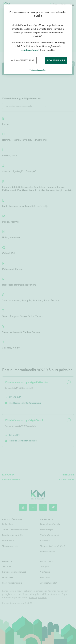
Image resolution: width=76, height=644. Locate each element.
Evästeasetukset (30, 50)
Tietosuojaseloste (37, 70)
